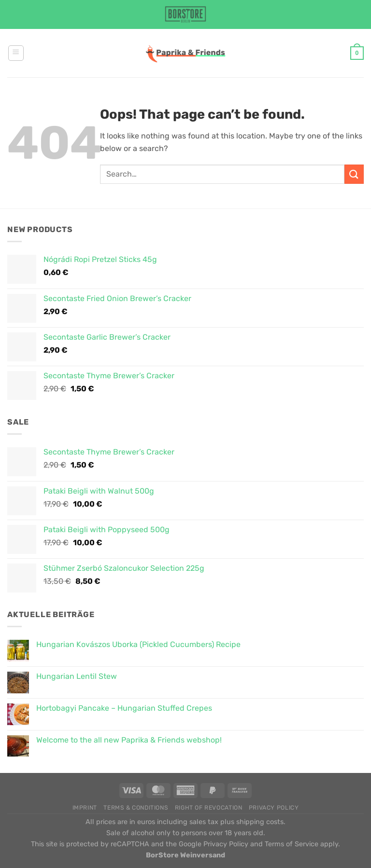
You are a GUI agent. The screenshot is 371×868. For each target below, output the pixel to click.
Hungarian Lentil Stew (77, 676)
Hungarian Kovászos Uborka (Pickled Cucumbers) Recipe (138, 644)
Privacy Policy (274, 808)
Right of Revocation (209, 808)
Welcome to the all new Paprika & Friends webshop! (129, 740)
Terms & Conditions (136, 808)
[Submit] (354, 174)
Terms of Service (292, 844)
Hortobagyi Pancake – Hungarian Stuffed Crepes (124, 708)
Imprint (85, 808)
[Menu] (16, 53)
